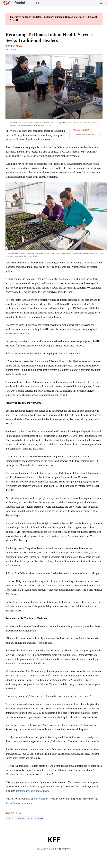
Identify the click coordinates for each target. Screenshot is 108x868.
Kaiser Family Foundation (19, 803)
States (10, 818)
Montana (39, 818)
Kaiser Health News (44, 799)
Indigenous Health (24, 818)
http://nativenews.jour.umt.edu (33, 791)
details (76, 137)
